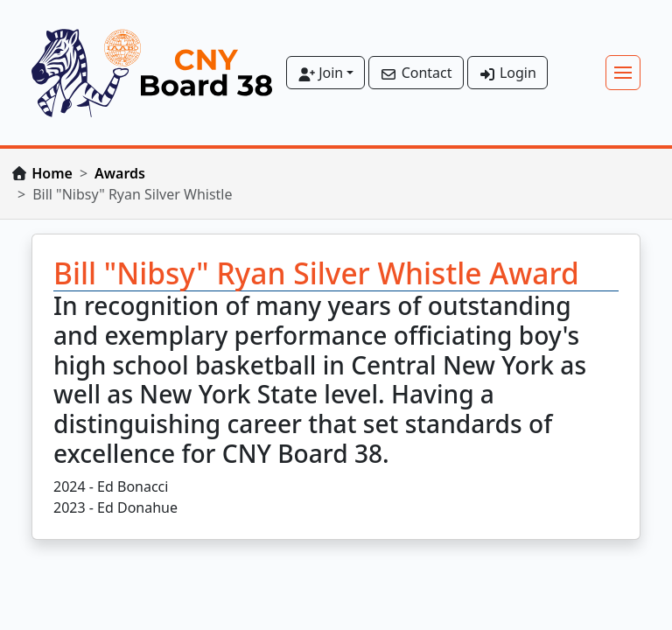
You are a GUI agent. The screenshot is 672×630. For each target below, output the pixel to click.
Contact (416, 73)
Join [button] (320, 73)
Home (52, 173)
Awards (120, 173)
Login (507, 73)
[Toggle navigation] (623, 73)
